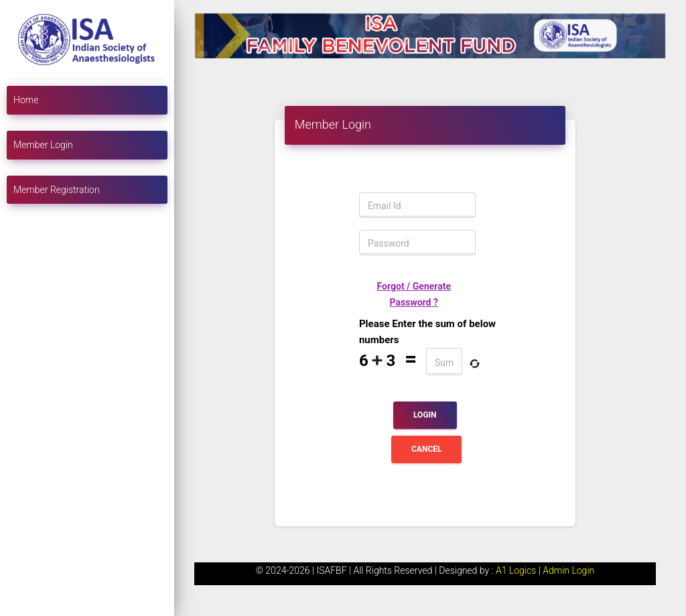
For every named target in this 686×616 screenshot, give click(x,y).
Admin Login (568, 570)
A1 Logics (517, 570)
